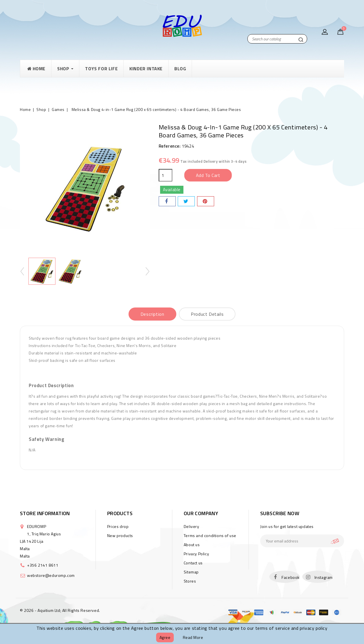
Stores (190, 581)
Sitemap (191, 572)
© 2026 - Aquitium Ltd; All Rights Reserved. (60, 610)
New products (120, 535)
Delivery (192, 526)
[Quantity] (166, 175)
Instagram (324, 577)
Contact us (193, 563)
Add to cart (208, 175)
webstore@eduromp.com (51, 575)
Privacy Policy (196, 554)
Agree (165, 637)
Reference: (170, 146)
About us (192, 545)
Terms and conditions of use (210, 535)
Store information (45, 513)
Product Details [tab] (207, 314)
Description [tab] (152, 314)
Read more (193, 637)
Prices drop (118, 526)
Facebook (291, 577)
